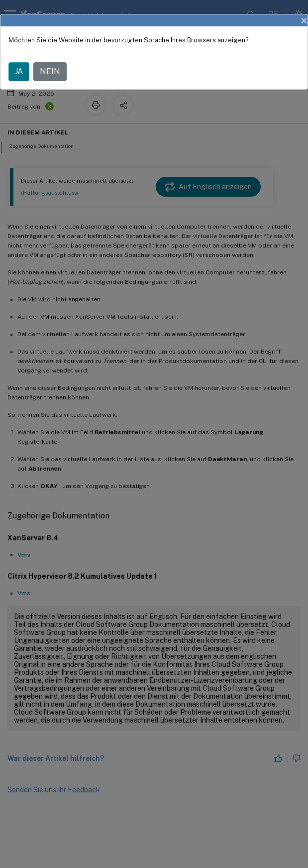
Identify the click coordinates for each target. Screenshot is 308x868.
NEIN (50, 71)
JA (19, 71)
